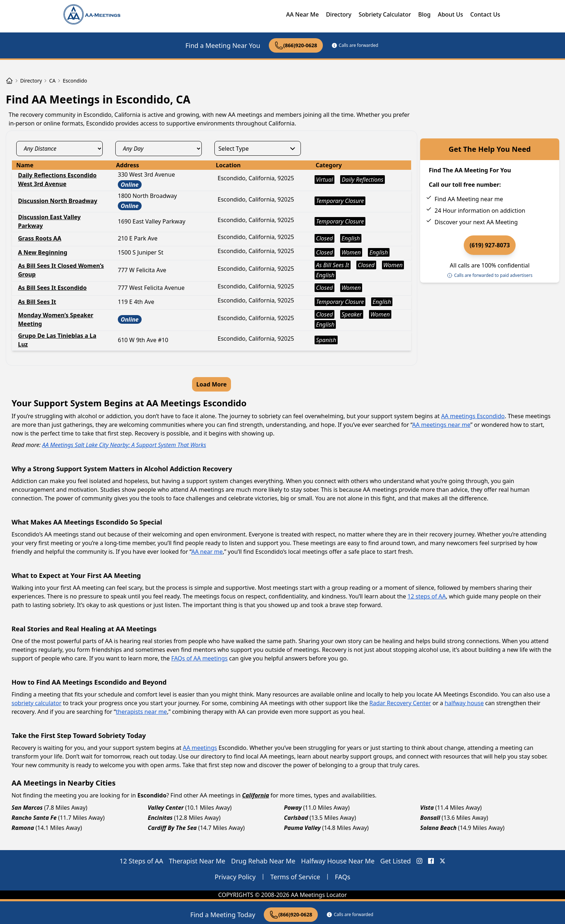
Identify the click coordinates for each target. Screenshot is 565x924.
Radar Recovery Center (400, 703)
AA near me (207, 552)
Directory (339, 14)
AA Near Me (302, 14)
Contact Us (485, 14)
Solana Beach (438, 828)
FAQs (342, 877)
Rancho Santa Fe (34, 818)
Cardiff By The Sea (172, 828)
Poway (293, 808)
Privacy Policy (235, 877)
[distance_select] (59, 149)
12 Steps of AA (141, 861)
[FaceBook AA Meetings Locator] (431, 861)
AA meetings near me (441, 425)
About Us (450, 14)
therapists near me (142, 712)
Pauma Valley (302, 828)
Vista (427, 808)
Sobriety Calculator (385, 14)
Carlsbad (296, 818)
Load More (212, 384)
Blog (424, 14)
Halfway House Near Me (338, 861)
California (256, 795)
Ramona (23, 828)
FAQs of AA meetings (199, 658)
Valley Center (166, 808)
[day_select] (159, 149)
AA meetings (200, 748)
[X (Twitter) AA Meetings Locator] (442, 861)
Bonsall (430, 818)
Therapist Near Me (197, 861)
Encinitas (160, 818)
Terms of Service (295, 877)
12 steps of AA (427, 596)
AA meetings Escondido (473, 416)
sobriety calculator (37, 703)
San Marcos (27, 808)
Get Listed (395, 861)
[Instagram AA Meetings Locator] (419, 861)
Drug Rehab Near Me (263, 861)
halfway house (464, 703)
